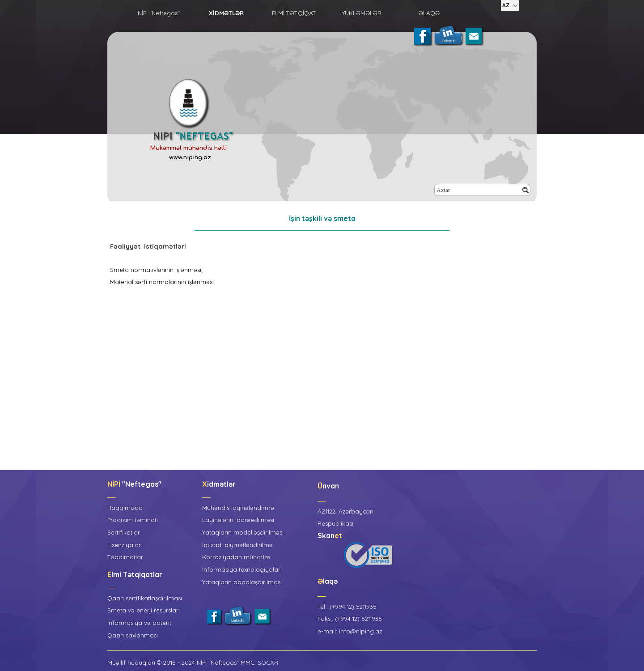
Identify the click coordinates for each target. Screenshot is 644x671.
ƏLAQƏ (429, 13)
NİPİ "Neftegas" (159, 13)
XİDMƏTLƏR (226, 13)
